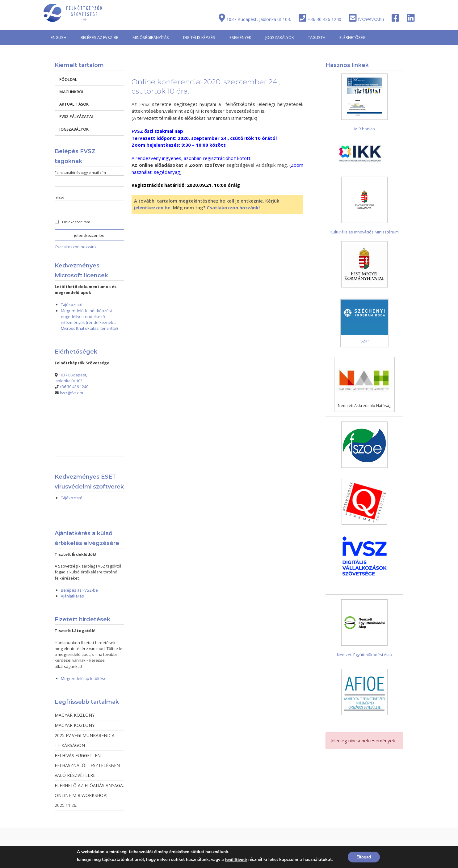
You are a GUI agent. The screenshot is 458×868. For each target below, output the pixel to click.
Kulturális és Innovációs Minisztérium (365, 232)
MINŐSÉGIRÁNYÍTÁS (151, 37)
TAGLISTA (317, 37)
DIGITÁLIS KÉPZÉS (199, 37)
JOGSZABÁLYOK (279, 37)
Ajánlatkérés (72, 596)
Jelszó (59, 197)
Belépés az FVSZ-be (79, 590)
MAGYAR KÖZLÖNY (75, 715)
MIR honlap (365, 129)
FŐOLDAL (68, 79)
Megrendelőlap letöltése (84, 678)
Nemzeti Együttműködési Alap (364, 655)
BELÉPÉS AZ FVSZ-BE (99, 37)
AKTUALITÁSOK (74, 104)
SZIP (365, 341)
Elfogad (364, 857)
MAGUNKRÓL (72, 92)
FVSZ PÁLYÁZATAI (76, 116)
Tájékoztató (72, 304)
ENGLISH (59, 37)
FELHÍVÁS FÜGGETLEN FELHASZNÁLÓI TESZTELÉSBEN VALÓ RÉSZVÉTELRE (87, 765)
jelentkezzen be (152, 208)
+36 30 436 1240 (324, 19)
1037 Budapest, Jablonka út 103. (259, 19)
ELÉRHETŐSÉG (353, 37)
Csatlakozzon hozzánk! (233, 208)
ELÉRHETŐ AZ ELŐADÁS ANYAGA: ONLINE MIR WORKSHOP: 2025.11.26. (89, 795)
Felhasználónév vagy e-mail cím (80, 172)
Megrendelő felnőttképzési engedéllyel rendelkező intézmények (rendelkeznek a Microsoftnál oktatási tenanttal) (89, 319)
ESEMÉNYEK (240, 37)
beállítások (235, 860)
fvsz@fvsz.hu (371, 19)
